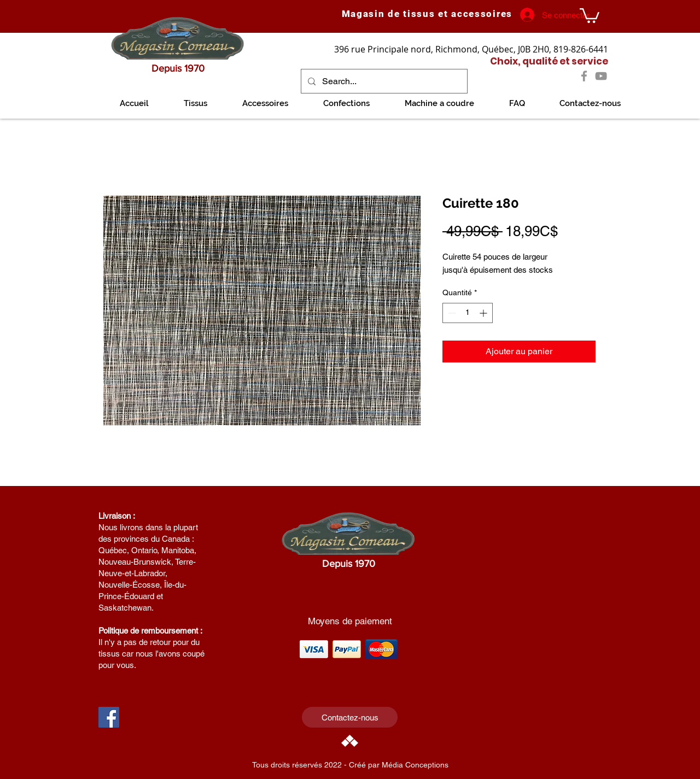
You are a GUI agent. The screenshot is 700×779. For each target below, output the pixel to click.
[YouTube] (601, 76)
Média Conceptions (415, 765)
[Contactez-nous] (350, 717)
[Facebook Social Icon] (109, 717)
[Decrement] (451, 313)
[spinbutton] (468, 313)
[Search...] (383, 81)
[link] (590, 15)
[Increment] (484, 313)
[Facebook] (584, 76)
